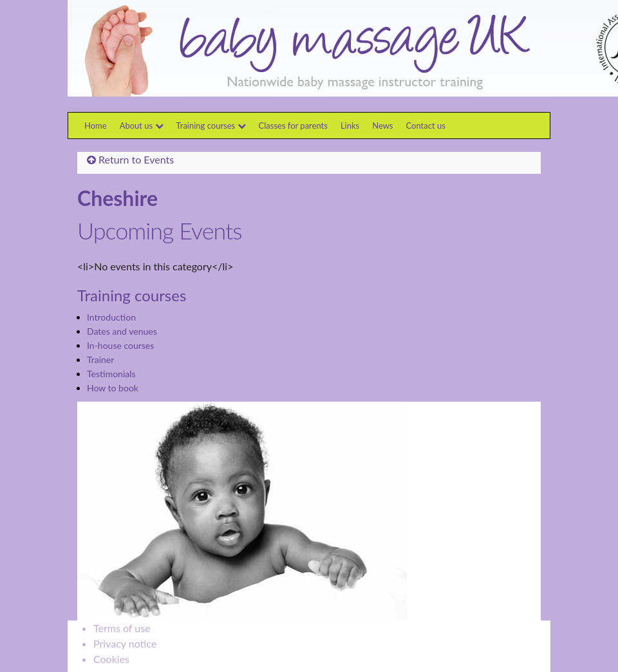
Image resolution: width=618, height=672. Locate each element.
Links (350, 126)
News (382, 126)
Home (96, 126)
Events (159, 159)
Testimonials (111, 374)
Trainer (100, 359)
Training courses (211, 126)
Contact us (426, 126)
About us (142, 126)
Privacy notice (125, 643)
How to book (113, 388)
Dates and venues (122, 331)
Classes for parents (293, 126)
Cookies (111, 659)
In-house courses (120, 345)
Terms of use (122, 628)
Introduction (111, 317)
